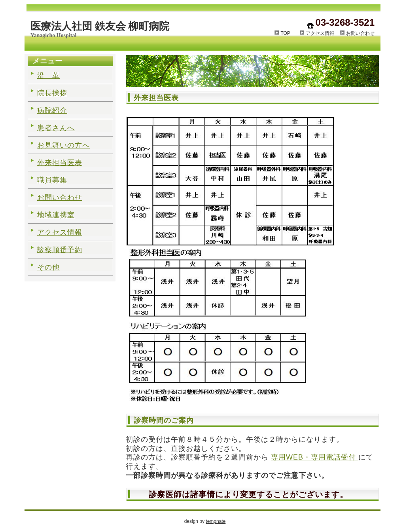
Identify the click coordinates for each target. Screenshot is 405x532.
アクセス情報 (320, 33)
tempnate (216, 521)
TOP (290, 33)
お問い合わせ (360, 33)
